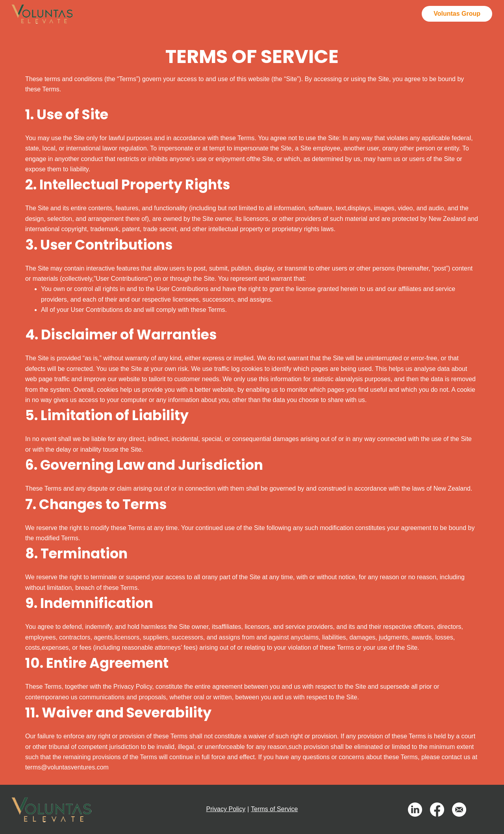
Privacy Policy (226, 809)
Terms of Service (274, 809)
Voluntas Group (457, 14)
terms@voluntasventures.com (67, 767)
